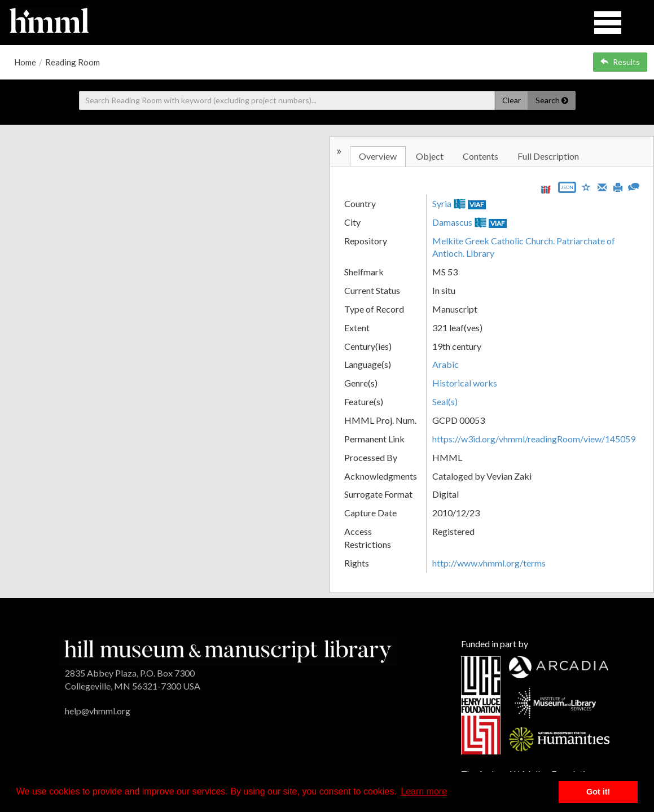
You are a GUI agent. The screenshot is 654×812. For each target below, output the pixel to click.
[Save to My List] (586, 186)
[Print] (618, 186)
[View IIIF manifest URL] (546, 189)
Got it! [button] (598, 792)
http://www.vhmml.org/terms (489, 563)
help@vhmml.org (98, 711)
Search (552, 100)
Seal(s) (445, 401)
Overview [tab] (378, 156)
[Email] (602, 186)
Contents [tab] (480, 156)
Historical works (465, 383)
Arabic (445, 364)
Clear (512, 100)
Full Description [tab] (548, 156)
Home (25, 62)
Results (620, 62)
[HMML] (228, 650)
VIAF (477, 205)
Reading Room (73, 62)
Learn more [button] (424, 791)
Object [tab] (430, 156)
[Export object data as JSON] (567, 190)
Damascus (452, 222)
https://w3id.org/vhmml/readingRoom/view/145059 (534, 439)
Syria (442, 203)
